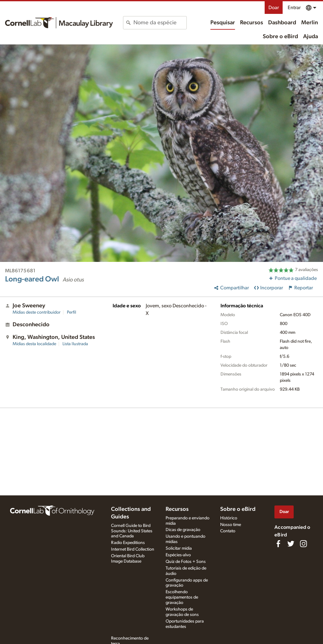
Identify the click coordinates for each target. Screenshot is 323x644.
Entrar (294, 8)
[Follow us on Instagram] (303, 544)
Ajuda (311, 37)
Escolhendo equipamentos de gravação (182, 597)
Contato (228, 531)
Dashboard (282, 23)
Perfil (71, 312)
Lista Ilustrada (75, 344)
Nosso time (231, 525)
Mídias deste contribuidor (37, 312)
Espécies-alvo (178, 555)
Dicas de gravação (183, 530)
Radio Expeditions (128, 543)
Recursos (252, 23)
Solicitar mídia (179, 548)
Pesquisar (223, 23)
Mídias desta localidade (34, 344)
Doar (274, 8)
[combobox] (160, 23)
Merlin (310, 23)
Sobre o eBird (280, 37)
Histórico (229, 518)
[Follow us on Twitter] (291, 544)
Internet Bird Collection (133, 549)
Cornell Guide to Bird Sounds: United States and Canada (132, 531)
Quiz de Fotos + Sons (186, 562)
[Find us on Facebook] (278, 544)
